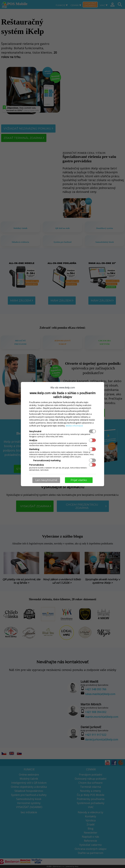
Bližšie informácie (74, 426)
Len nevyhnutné (46, 480)
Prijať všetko (79, 480)
